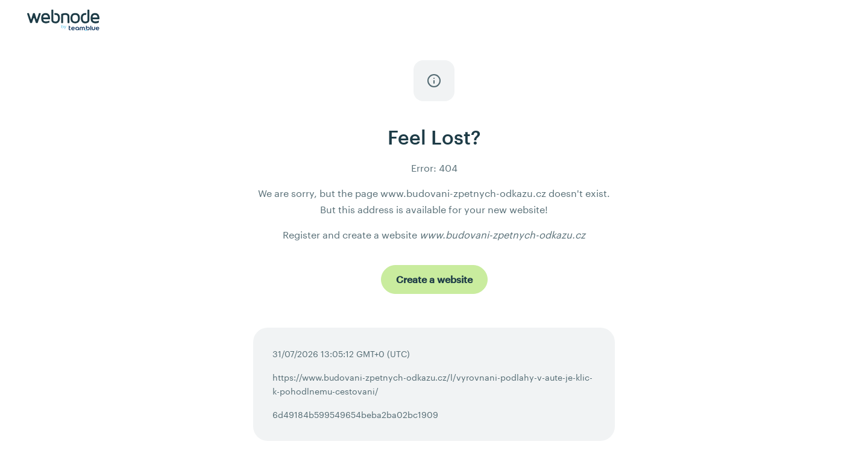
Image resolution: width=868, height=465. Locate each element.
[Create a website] (434, 279)
